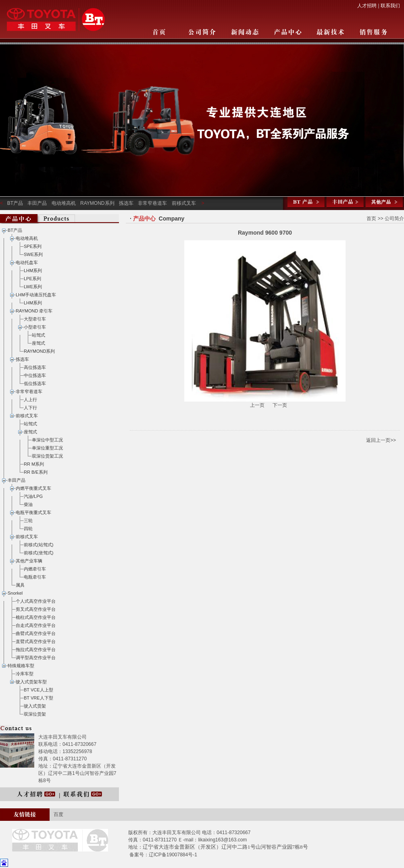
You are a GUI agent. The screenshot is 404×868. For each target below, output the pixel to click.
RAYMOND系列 (97, 203)
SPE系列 (33, 246)
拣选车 (126, 203)
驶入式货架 (35, 706)
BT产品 (15, 203)
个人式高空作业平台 (36, 601)
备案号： (139, 855)
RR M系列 (34, 464)
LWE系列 (33, 287)
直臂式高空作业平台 (36, 641)
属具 (20, 585)
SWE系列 (33, 254)
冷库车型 (25, 674)
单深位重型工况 (47, 448)
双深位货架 (35, 714)
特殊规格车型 (21, 666)
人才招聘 (367, 6)
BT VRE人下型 (39, 698)
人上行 (30, 400)
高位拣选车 (35, 367)
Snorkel (15, 593)
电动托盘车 (27, 262)
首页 (371, 219)
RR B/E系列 (36, 472)
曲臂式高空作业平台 (36, 633)
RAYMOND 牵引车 (34, 311)
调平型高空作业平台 (36, 658)
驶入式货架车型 (31, 682)
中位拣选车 (35, 375)
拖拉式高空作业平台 (36, 649)
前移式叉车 (184, 203)
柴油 (28, 504)
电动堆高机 (64, 203)
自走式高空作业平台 (36, 625)
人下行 (30, 408)
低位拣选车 (35, 383)
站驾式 (39, 335)
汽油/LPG (33, 496)
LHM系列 (33, 271)
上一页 (258, 405)
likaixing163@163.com (222, 840)
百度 (58, 814)
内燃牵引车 (35, 569)
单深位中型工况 (47, 440)
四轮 (28, 529)
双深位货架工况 (47, 456)
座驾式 (39, 343)
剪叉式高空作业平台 (36, 609)
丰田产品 (37, 203)
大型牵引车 (35, 319)
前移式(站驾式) (39, 545)
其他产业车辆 (29, 561)
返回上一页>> (381, 440)
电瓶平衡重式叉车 (33, 512)
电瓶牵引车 (35, 577)
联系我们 (390, 6)
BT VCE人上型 (39, 690)
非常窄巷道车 (152, 203)
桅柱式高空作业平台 (36, 617)
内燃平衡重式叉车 (33, 488)
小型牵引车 (35, 327)
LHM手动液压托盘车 (36, 295)
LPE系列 (32, 279)
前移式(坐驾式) (39, 553)
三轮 (28, 520)
